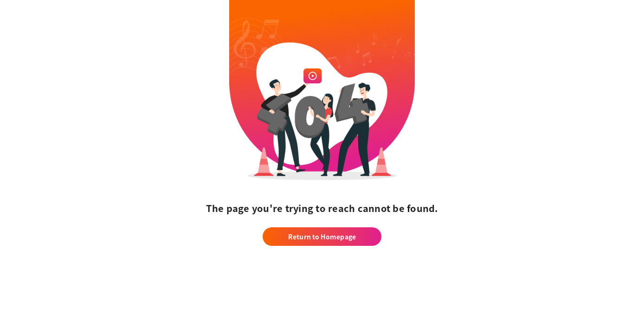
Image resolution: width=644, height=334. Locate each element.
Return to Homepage (322, 237)
